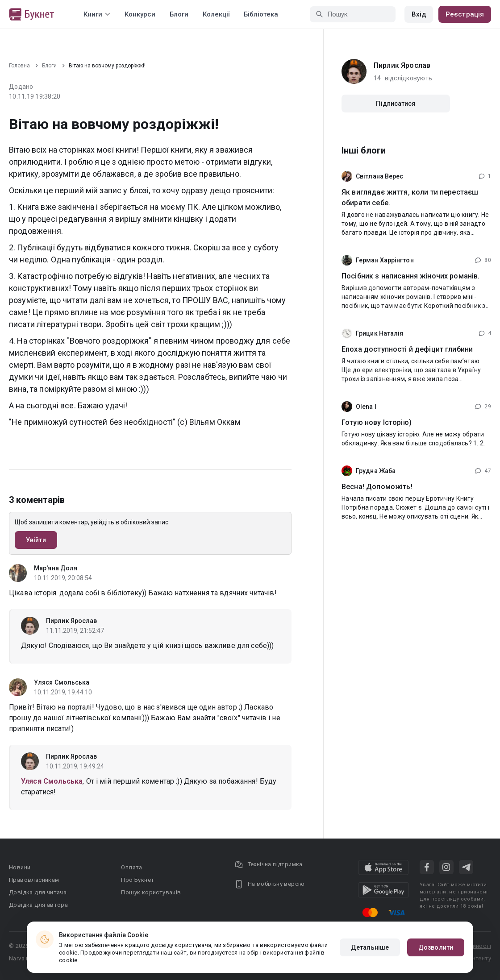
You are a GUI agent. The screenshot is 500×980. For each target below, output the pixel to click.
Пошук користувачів (151, 892)
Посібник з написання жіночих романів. (411, 276)
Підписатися (396, 104)
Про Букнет (137, 880)
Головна (19, 66)
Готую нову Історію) (377, 422)
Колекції (216, 14)
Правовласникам (34, 880)
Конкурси (140, 14)
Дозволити (436, 947)
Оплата (131, 867)
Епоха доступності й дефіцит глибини (407, 349)
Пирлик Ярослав (71, 621)
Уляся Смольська (62, 682)
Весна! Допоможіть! (377, 487)
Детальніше (370, 947)
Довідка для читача (38, 892)
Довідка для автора (38, 905)
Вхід (419, 14)
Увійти (36, 540)
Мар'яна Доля (56, 568)
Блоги (179, 14)
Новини (20, 867)
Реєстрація (465, 14)
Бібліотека (261, 14)
